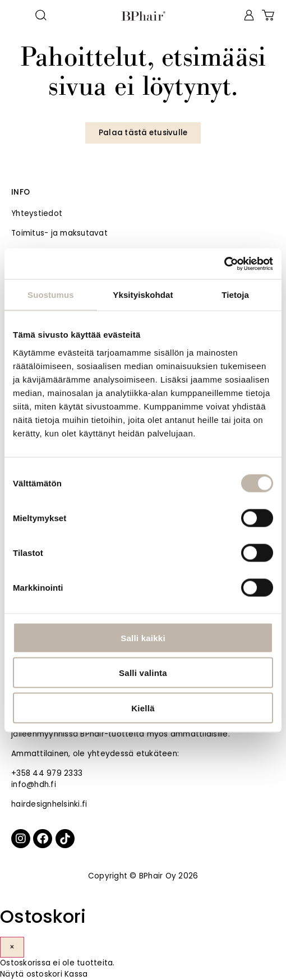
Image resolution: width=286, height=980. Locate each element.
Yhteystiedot (37, 213)
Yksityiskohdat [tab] (143, 295)
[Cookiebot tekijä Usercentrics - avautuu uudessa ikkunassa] (224, 264)
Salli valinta (143, 673)
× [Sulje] (12, 947)
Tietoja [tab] (235, 295)
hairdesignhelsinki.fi (49, 804)
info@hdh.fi (34, 785)
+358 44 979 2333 (47, 773)
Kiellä (143, 708)
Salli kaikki (143, 638)
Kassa (76, 974)
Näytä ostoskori (31, 974)
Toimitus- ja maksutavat (59, 233)
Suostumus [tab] (51, 295)
